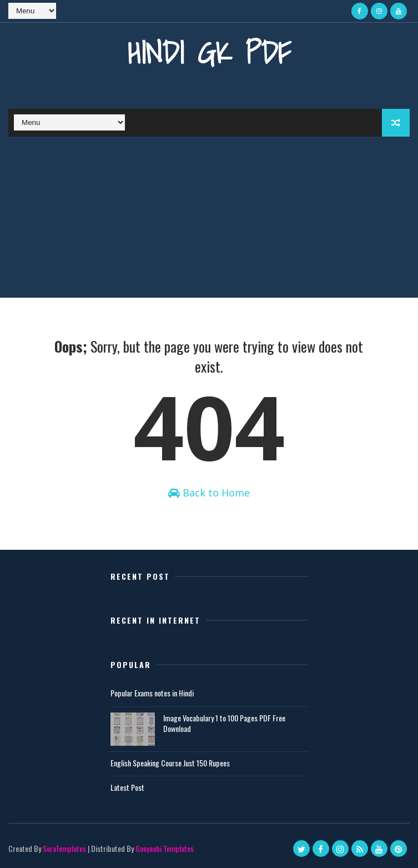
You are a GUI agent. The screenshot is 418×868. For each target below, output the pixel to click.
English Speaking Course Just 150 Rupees (170, 763)
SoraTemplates (64, 848)
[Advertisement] (209, 220)
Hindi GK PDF (209, 52)
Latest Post (127, 787)
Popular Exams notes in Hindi (152, 693)
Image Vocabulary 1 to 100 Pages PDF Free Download (224, 723)
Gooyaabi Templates (165, 848)
